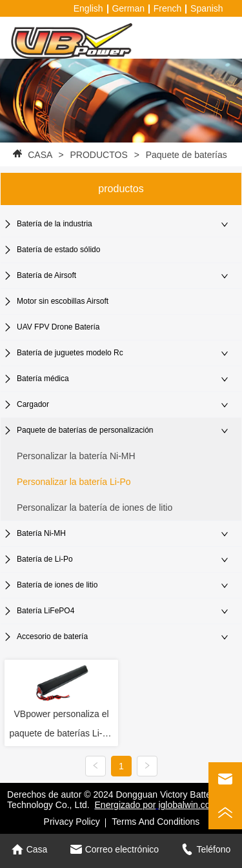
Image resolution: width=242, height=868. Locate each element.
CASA (40, 155)
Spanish (207, 8)
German (128, 8)
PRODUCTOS (99, 155)
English (88, 8)
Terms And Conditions (156, 822)
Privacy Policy (72, 822)
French (168, 8)
